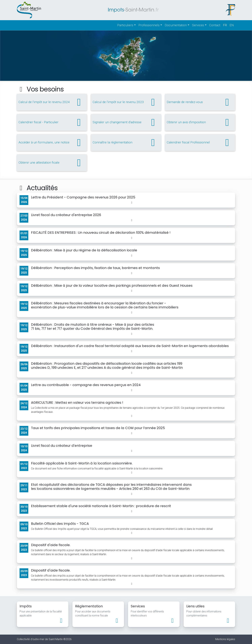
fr (225, 25)
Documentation (176, 25)
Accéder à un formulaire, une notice (52, 143)
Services (198, 25)
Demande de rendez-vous (200, 102)
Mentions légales (225, 639)
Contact (215, 25)
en (232, 25)
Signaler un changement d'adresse (126, 122)
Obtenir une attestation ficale (52, 163)
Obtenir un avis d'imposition (200, 122)
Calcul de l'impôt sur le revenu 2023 (126, 102)
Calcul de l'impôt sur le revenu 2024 (52, 102)
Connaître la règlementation (126, 143)
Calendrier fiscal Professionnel (200, 143)
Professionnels (149, 25)
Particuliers (125, 25)
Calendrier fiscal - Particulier (52, 122)
